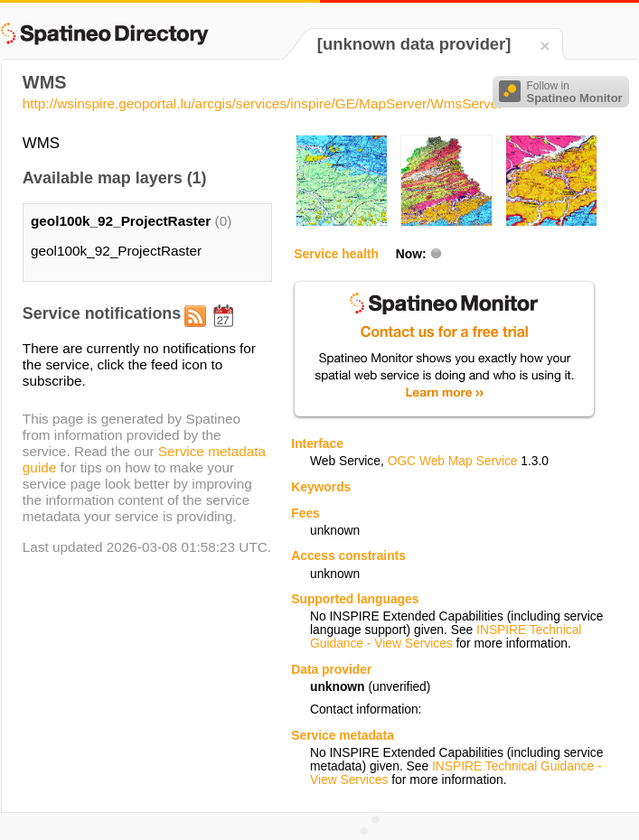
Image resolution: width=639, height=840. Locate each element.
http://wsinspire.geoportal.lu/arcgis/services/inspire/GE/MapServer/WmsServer (263, 103)
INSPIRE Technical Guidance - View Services (446, 637)
